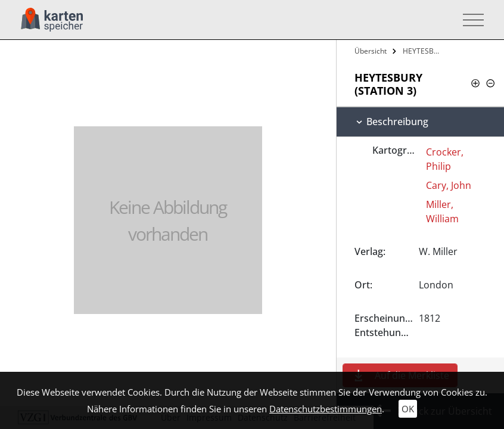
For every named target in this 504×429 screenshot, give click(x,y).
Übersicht (371, 51)
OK (408, 409)
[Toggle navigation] (470, 20)
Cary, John (449, 185)
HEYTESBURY (424, 51)
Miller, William (442, 212)
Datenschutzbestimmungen (326, 409)
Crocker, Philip (445, 159)
